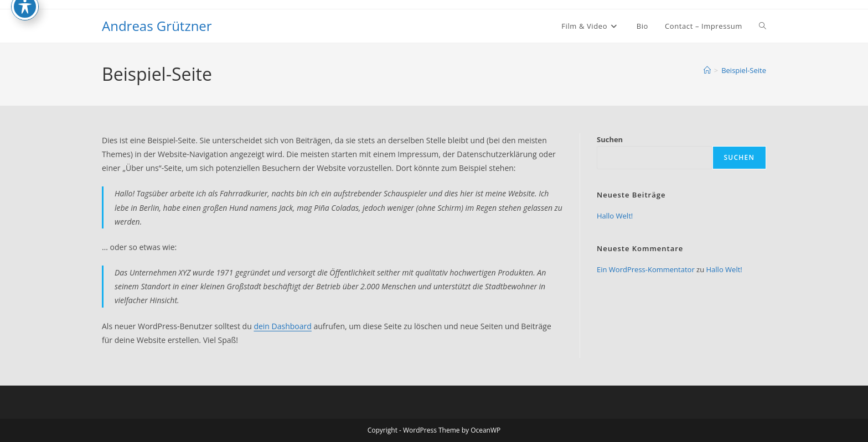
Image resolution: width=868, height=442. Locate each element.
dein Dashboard (282, 326)
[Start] (707, 70)
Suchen (610, 139)
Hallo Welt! (615, 216)
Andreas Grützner (157, 26)
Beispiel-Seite (744, 70)
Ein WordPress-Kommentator (646, 269)
